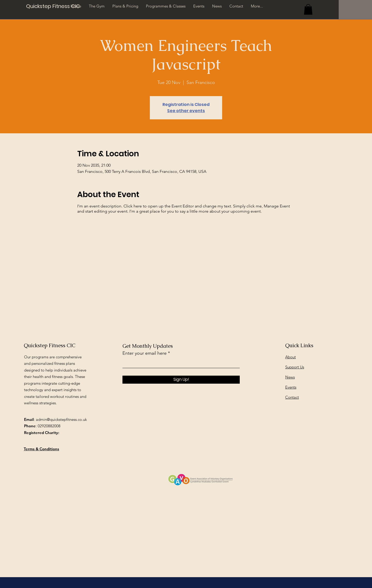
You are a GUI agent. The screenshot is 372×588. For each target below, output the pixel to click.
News (290, 377)
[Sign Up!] (181, 380)
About (290, 357)
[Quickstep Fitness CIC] (53, 6)
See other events (186, 111)
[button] (308, 9)
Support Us (295, 367)
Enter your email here (145, 353)
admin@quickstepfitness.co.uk (61, 419)
